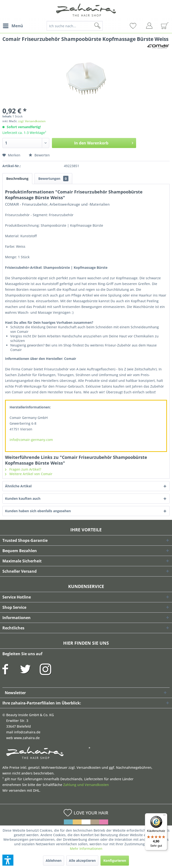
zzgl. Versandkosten (32, 121)
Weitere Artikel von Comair (29, 474)
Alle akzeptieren (82, 860)
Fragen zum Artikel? (23, 469)
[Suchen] (105, 26)
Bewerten (39, 155)
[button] (8, 860)
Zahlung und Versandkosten (86, 785)
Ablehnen (54, 860)
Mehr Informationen (86, 849)
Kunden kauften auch (23, 498)
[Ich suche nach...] (75, 26)
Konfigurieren (115, 860)
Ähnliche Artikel (18, 486)
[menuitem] (13, 26)
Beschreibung (17, 179)
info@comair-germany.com (31, 440)
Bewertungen (53, 179)
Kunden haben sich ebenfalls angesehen (38, 511)
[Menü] (164, 816)
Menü (13, 25)
